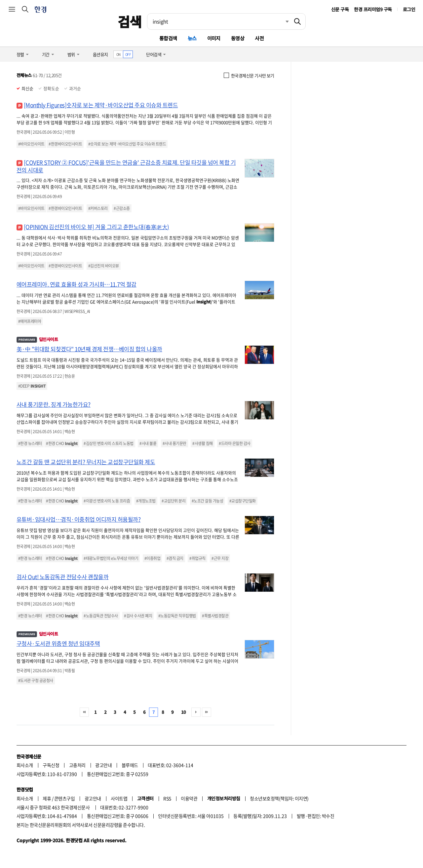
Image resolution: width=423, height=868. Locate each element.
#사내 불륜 (148, 443)
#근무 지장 (220, 558)
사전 (259, 38)
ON (118, 54)
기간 (46, 54)
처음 (84, 712)
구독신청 (51, 765)
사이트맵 (119, 798)
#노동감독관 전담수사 (101, 616)
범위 (71, 54)
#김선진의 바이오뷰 (104, 266)
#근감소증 (122, 208)
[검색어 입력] (218, 21)
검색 (130, 21)
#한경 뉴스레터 (30, 443)
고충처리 (77, 765)
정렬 (20, 54)
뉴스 (192, 38)
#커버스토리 (98, 208)
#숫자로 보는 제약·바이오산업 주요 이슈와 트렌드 (127, 144)
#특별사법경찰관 (215, 616)
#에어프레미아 (30, 321)
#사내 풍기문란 (174, 443)
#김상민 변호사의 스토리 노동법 (108, 443)
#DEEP (32, 386)
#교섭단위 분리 (173, 501)
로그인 (409, 9)
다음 (196, 712)
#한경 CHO (62, 443)
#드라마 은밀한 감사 (234, 443)
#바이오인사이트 (31, 144)
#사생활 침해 (202, 443)
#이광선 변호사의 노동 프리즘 (107, 501)
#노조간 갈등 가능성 (207, 501)
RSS (167, 798)
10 (184, 712)
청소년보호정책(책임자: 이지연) (279, 798)
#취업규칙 (197, 558)
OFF (128, 54)
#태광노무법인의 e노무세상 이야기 (111, 558)
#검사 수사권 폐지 (138, 616)
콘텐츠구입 (64, 798)
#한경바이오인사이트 (65, 144)
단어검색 (154, 54)
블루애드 (130, 765)
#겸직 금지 (175, 558)
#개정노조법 (146, 501)
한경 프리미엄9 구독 (373, 9)
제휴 (47, 798)
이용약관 (189, 798)
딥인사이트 (37, 339)
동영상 (238, 38)
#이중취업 (152, 558)
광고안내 (103, 765)
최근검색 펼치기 (282, 21)
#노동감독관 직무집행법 (177, 616)
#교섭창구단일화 (243, 501)
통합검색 (168, 38)
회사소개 (25, 765)
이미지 (214, 38)
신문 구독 (340, 9)
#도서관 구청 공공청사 (36, 680)
